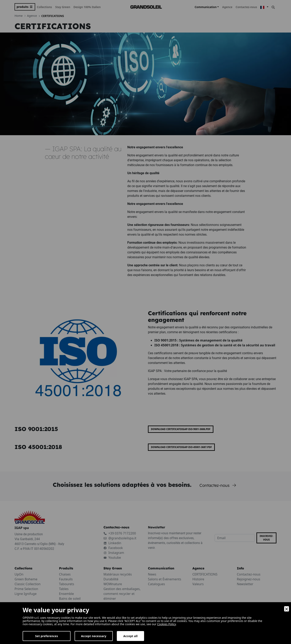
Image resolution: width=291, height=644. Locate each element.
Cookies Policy (167, 624)
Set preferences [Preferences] (47, 636)
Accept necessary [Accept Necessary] (94, 636)
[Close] (287, 609)
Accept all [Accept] (130, 636)
